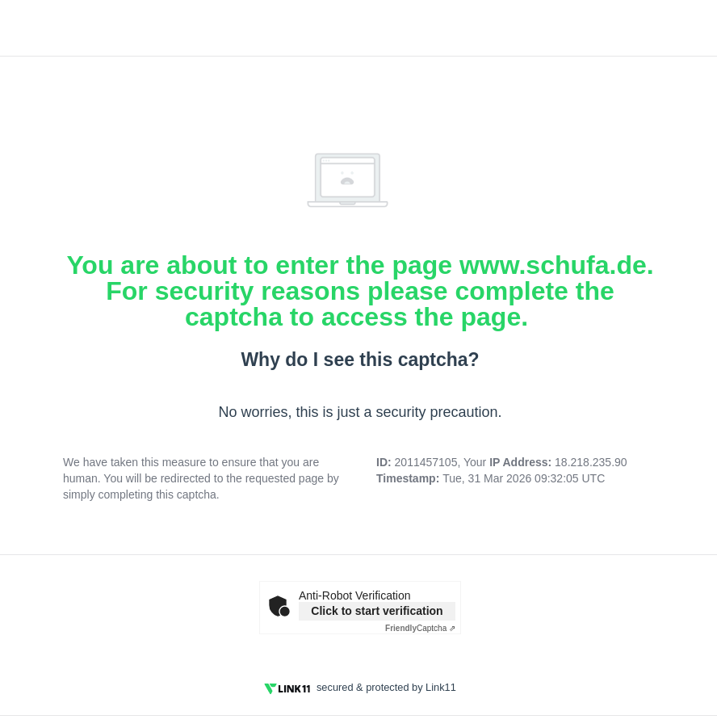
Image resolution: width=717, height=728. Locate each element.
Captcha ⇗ (420, 628)
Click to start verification (377, 611)
